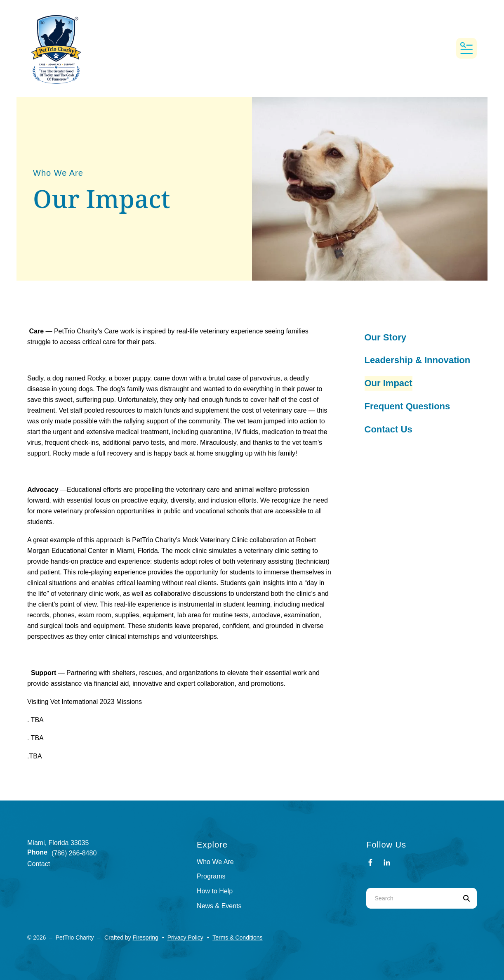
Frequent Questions (407, 406)
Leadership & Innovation (418, 360)
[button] (466, 48)
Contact (39, 864)
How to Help (215, 891)
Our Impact (389, 383)
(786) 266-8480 (74, 853)
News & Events (219, 906)
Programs (211, 876)
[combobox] (411, 898)
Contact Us (389, 429)
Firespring (146, 937)
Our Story (385, 337)
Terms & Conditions (237, 937)
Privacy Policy (185, 937)
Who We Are (215, 862)
